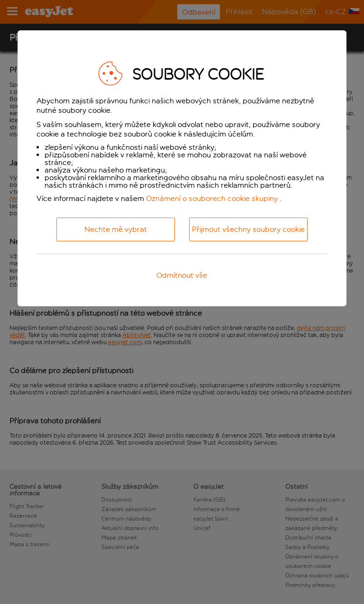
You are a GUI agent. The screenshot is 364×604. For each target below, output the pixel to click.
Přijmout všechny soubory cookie (248, 229)
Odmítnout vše (182, 275)
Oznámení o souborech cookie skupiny (212, 198)
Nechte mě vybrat (116, 229)
